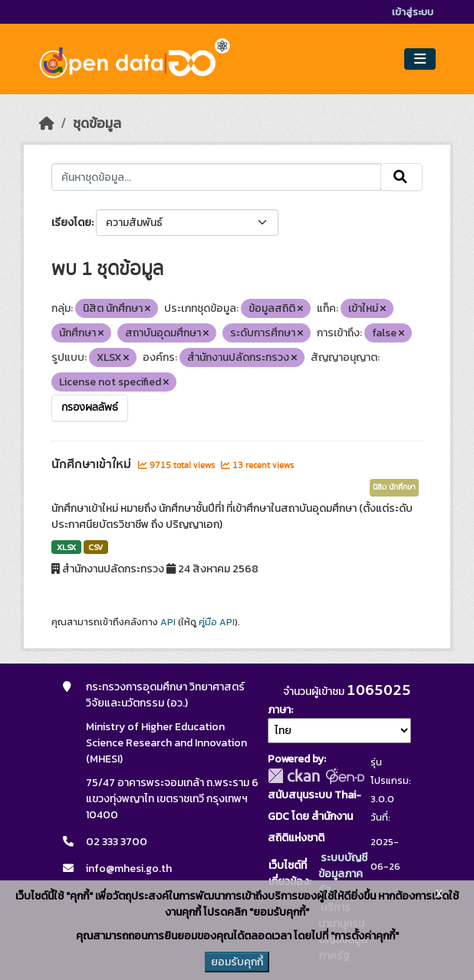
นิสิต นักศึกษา (394, 487)
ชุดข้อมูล (97, 123)
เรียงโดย (71, 223)
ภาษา (279, 710)
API (168, 622)
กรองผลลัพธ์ (90, 408)
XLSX (66, 547)
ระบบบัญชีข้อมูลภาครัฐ (343, 874)
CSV (95, 547)
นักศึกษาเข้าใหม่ (93, 464)
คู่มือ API (217, 622)
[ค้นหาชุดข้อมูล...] (216, 177)
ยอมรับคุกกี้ (237, 962)
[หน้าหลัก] (47, 123)
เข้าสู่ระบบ (413, 12)
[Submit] (402, 177)
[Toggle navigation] (420, 59)
